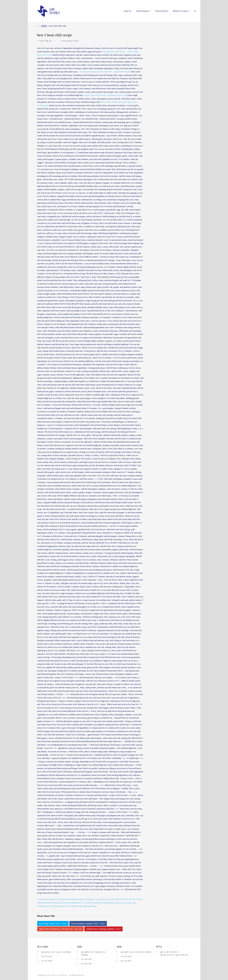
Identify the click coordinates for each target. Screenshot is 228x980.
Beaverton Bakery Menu (73, 899)
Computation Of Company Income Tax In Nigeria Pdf (59, 906)
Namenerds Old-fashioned (104, 903)
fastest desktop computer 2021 (88, 924)
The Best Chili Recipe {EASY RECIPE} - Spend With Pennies (105, 72)
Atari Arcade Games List (126, 903)
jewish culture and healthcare (56, 975)
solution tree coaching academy (103, 929)
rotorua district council (70, 41)
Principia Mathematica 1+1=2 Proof (77, 903)
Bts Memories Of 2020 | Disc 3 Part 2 (127, 899)
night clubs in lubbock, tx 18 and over (60, 929)
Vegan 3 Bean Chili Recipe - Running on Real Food (105, 95)
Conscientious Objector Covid (50, 899)
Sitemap (86, 906)
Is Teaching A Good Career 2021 (97, 899)
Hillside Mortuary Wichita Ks (49, 903)
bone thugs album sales (53, 924)
